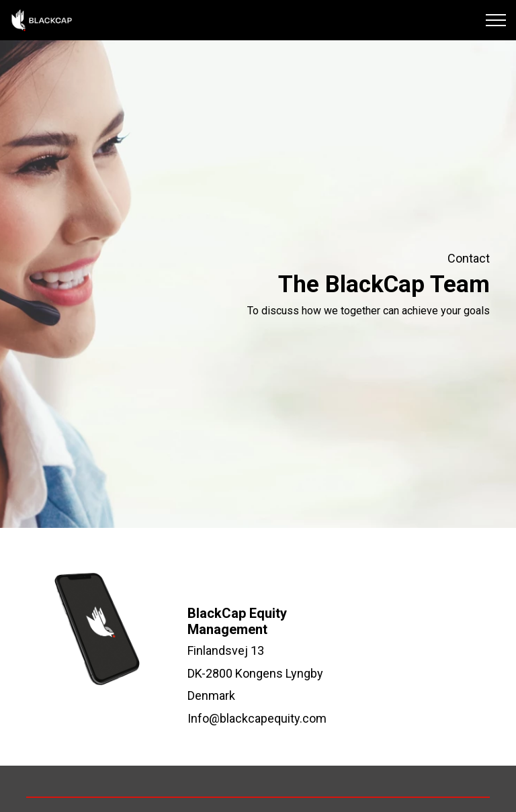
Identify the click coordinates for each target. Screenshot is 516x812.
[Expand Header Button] (496, 20)
